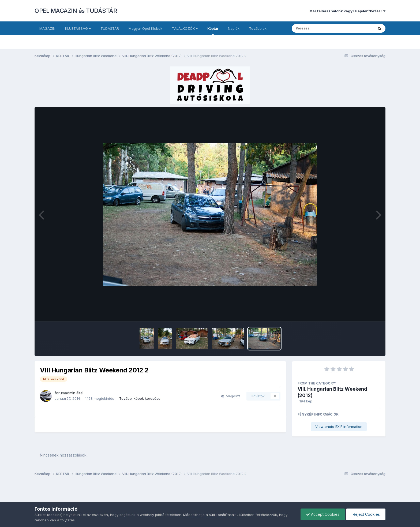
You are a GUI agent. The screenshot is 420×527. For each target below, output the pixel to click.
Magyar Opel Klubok (145, 28)
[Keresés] (318, 28)
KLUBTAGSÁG (78, 28)
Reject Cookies (366, 514)
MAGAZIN (47, 28)
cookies (55, 515)
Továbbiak (258, 28)
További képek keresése (140, 398)
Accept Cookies (323, 514)
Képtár (213, 31)
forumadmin (65, 393)
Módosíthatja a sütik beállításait (209, 515)
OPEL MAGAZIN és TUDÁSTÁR (76, 11)
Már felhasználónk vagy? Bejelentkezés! (347, 11)
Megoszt (230, 396)
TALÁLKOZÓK (185, 28)
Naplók (234, 28)
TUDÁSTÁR (110, 28)
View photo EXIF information (339, 427)
